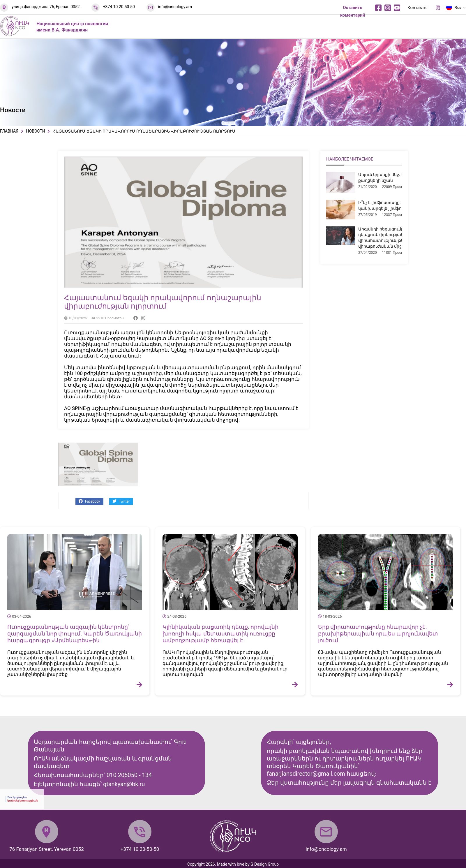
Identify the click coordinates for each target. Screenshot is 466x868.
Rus (454, 8)
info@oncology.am (175, 7)
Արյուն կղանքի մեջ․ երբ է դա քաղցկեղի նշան (389, 177)
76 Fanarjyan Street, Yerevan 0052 (47, 849)
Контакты (418, 8)
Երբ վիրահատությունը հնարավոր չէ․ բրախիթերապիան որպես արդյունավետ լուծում (378, 634)
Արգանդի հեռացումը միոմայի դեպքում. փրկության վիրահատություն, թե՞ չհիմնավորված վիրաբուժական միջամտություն (399, 238)
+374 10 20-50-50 (119, 7)
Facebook (89, 501)
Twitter (121, 501)
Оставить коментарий (353, 11)
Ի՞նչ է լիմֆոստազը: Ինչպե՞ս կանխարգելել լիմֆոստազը (389, 205)
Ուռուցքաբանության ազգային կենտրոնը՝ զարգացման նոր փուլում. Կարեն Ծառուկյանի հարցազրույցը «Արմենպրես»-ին (75, 634)
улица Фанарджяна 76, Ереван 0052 (46, 7)
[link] (210, 338)
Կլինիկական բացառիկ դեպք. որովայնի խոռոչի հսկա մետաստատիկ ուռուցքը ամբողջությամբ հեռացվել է (220, 634)
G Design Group (265, 864)
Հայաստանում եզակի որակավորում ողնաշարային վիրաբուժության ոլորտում (163, 302)
